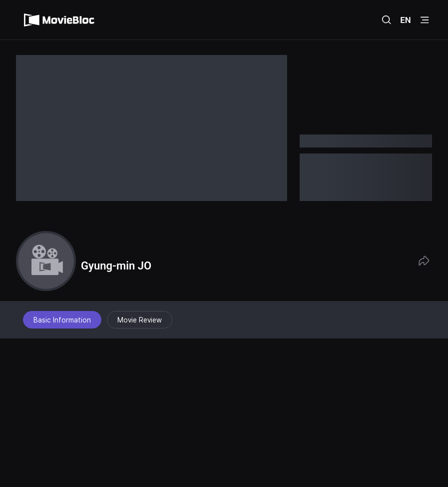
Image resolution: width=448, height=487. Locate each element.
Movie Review (140, 320)
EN (406, 20)
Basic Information (62, 320)
